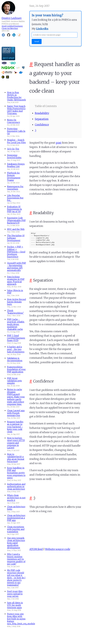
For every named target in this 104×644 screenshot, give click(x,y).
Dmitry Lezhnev (12, 18)
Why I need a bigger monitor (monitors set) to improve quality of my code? (16, 559)
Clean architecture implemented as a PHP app (16, 518)
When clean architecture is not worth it (16, 498)
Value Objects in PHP (15, 292)
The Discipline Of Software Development (16, 238)
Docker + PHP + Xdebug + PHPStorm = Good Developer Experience (16, 252)
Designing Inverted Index (14, 156)
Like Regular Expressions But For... (15, 198)
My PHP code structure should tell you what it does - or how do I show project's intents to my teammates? (16, 578)
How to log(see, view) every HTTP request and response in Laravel (16, 443)
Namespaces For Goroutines (15, 188)
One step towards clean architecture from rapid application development (16, 543)
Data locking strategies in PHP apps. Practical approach (16, 280)
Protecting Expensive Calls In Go (16, 131)
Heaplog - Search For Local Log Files (16, 141)
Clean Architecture (10, 28)
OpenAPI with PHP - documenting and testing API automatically (17, 267)
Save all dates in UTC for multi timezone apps (15, 605)
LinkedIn (42, 29)
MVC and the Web (16, 229)
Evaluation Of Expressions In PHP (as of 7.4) (14, 209)
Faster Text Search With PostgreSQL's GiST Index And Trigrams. (16, 110)
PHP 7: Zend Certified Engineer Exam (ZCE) (16, 338)
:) (35, 130)
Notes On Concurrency (14, 121)
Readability (42, 113)
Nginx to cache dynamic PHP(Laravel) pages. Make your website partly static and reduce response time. (16, 397)
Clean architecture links (16, 508)
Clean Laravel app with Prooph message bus (16, 413)
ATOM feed (36, 549)
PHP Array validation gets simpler (14, 381)
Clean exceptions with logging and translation (16, 529)
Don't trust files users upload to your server (15, 594)
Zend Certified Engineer (12, 26)
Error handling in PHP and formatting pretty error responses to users (16, 473)
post (59, 143)
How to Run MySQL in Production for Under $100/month (16, 96)
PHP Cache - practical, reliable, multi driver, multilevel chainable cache (16, 324)
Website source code (58, 549)
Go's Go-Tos (13, 149)
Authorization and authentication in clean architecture (16, 487)
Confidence (42, 125)
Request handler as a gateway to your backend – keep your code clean (15, 427)
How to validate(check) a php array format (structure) (16, 458)
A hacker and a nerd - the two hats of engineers (16, 349)
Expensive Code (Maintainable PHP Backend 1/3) (16, 220)
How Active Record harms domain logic (16, 302)
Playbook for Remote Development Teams (14, 177)
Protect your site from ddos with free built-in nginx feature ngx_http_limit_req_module (21, 619)
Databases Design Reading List (16, 165)
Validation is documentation (15, 359)
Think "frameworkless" (15, 312)
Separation (42, 119)
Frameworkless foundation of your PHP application (16, 369)
